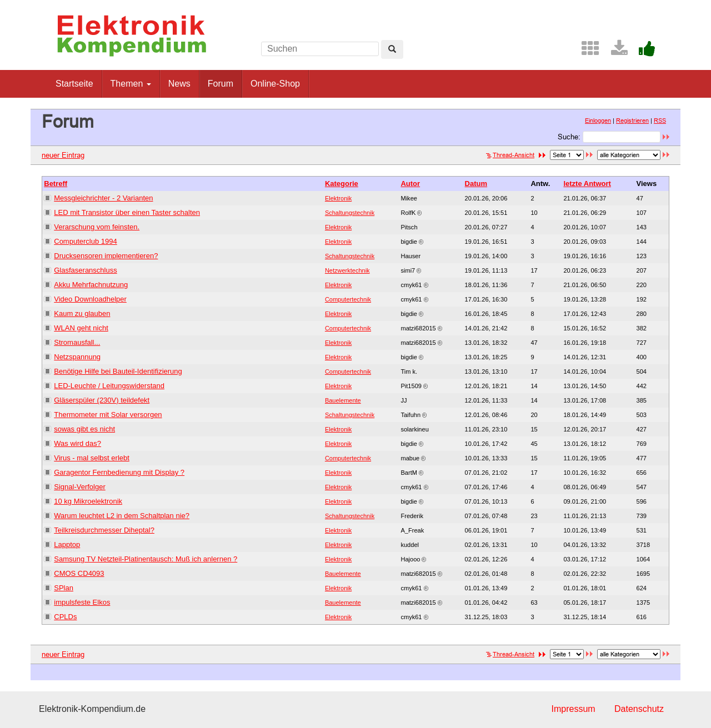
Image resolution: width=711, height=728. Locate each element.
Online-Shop (275, 84)
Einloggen (598, 121)
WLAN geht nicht (81, 328)
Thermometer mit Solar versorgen (108, 415)
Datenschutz (639, 709)
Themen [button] (131, 84)
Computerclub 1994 (85, 241)
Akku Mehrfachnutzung (91, 285)
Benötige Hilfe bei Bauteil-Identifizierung (118, 371)
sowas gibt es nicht (84, 429)
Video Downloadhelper (90, 299)
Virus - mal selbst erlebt (92, 458)
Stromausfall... (77, 342)
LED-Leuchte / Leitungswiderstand (109, 386)
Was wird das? (77, 443)
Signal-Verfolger (80, 487)
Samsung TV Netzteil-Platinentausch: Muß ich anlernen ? (146, 559)
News (179, 84)
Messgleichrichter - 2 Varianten (103, 198)
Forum (221, 84)
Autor (410, 184)
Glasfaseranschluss (85, 270)
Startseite (74, 84)
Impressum (573, 709)
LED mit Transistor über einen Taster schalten (127, 212)
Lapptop (67, 544)
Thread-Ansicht (510, 155)
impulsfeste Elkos (82, 602)
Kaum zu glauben (82, 313)
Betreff (56, 184)
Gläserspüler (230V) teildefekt (102, 400)
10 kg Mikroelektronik (88, 501)
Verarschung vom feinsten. (97, 227)
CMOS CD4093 (79, 573)
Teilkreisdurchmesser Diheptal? (104, 530)
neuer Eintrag (63, 155)
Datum (476, 184)
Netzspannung (77, 357)
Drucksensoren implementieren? (106, 256)
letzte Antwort (587, 184)
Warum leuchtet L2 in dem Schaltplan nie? (122, 516)
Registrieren (632, 121)
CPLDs (65, 617)
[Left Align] (392, 49)
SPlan (64, 588)
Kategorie (342, 184)
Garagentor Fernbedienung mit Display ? (119, 472)
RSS (660, 121)
